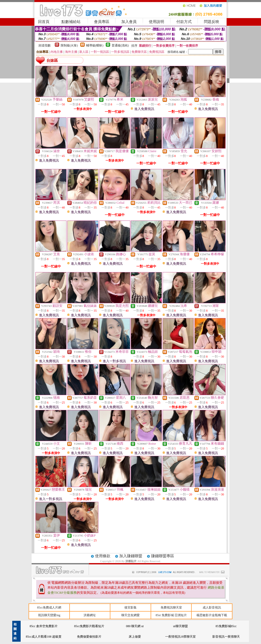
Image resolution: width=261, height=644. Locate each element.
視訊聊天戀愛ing (49, 615)
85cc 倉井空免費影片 (44, 626)
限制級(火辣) (69, 45)
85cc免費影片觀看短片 (89, 626)
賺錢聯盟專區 (163, 556)
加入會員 (129, 22)
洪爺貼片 (131, 561)
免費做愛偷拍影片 (89, 637)
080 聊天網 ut (135, 626)
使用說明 (156, 22)
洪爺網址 (90, 615)
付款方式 (184, 22)
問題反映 (212, 22)
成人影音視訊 (212, 607)
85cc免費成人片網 (49, 607)
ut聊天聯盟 (180, 626)
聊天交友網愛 (130, 615)
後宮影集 (130, 607)
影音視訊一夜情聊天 (226, 637)
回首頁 (44, 22)
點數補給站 (71, 22)
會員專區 (102, 22)
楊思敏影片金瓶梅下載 (212, 615)
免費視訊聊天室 (171, 607)
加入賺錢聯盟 (131, 556)
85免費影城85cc (226, 626)
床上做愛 (135, 637)
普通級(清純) (120, 45)
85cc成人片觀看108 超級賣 (44, 637)
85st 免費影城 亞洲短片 (171, 615)
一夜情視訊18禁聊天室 (180, 637)
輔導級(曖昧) (95, 45)
